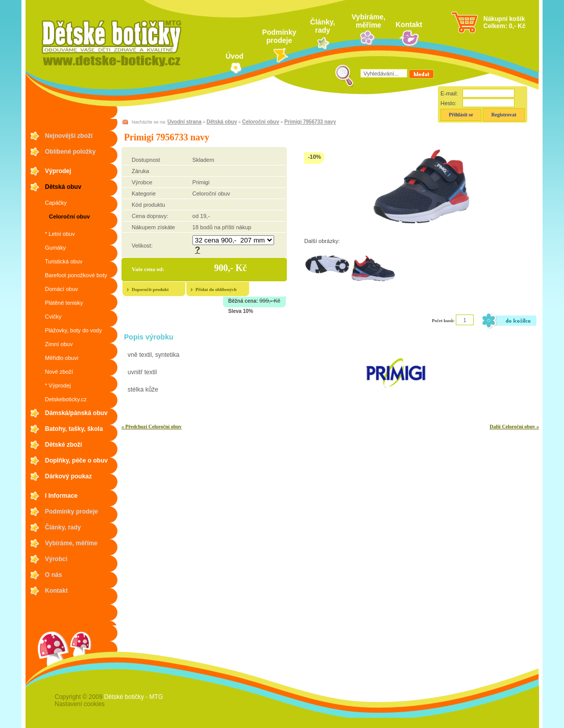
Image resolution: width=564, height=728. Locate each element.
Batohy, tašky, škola (74, 429)
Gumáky (55, 248)
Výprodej (58, 171)
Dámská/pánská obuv (76, 413)
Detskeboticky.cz (66, 399)
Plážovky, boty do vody (73, 330)
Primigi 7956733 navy (310, 122)
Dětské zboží (64, 445)
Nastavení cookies (80, 704)
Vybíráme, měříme (369, 21)
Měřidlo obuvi (62, 358)
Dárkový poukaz (68, 476)
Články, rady (323, 26)
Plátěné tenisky (64, 303)
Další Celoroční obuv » (514, 427)
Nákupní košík (504, 19)
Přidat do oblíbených (216, 289)
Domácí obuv (62, 289)
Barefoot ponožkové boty (76, 275)
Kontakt (409, 25)
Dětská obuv (63, 187)
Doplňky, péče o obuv (76, 460)
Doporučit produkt (150, 289)
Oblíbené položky (70, 152)
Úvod (235, 56)
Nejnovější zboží (69, 136)
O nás (53, 575)
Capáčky (56, 203)
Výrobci (56, 559)
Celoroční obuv (69, 216)
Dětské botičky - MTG (133, 697)
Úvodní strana (185, 122)
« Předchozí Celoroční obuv (152, 427)
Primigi (201, 182)
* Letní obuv (60, 234)
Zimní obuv (59, 344)
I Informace (61, 496)
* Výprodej (58, 385)
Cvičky (53, 317)
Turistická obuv (64, 261)
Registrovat (504, 115)
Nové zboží (59, 372)
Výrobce (142, 182)
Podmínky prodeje (279, 36)
